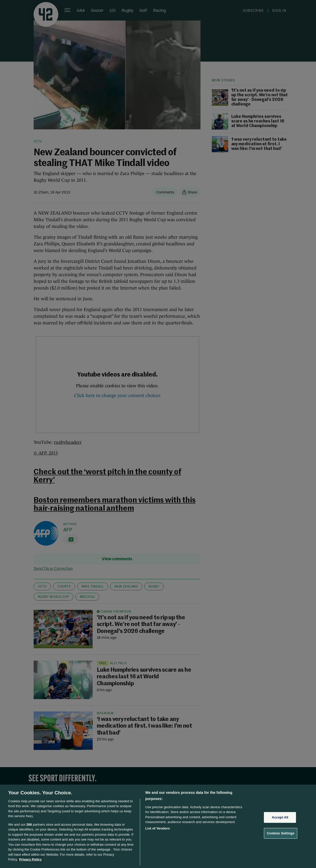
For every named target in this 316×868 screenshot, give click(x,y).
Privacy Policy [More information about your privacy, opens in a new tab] (30, 859)
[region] (158, 826)
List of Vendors (158, 828)
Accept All (280, 817)
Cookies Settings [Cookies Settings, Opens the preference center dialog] (281, 833)
